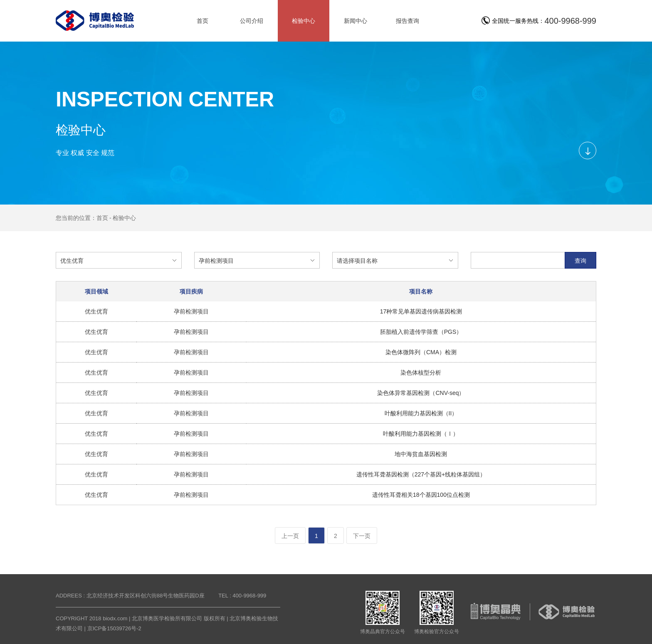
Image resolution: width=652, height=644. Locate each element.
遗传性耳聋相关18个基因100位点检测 (421, 495)
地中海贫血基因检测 (421, 454)
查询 (580, 261)
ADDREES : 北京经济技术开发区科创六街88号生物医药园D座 (130, 596)
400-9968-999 (570, 21)
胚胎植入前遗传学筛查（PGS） (421, 332)
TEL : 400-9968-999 (242, 596)
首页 (102, 218)
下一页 (362, 536)
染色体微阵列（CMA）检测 (421, 352)
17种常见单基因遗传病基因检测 (421, 311)
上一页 (290, 536)
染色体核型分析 (421, 373)
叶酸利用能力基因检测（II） (421, 413)
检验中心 (124, 218)
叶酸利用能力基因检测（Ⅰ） (421, 434)
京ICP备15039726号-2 (114, 628)
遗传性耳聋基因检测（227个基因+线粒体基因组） (421, 474)
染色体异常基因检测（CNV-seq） (421, 393)
